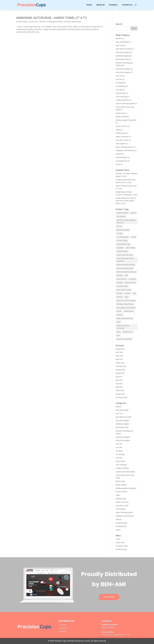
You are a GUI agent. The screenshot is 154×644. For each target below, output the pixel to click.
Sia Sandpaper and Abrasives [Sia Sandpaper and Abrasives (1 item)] (126, 308)
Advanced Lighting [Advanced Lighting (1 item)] (122, 213)
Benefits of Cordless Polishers (127, 173)
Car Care (119, 76)
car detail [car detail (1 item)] (120, 233)
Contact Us (127, 5)
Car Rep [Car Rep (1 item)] (133, 237)
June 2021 (119, 380)
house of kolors (121, 126)
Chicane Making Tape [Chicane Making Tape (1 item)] (123, 244)
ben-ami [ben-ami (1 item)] (119, 226)
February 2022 (121, 366)
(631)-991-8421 (108, 627)
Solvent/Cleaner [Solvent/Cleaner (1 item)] (129, 311)
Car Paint (119, 90)
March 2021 (120, 390)
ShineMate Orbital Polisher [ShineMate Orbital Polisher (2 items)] (125, 304)
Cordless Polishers (122, 100)
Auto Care (119, 45)
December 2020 (122, 397)
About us (63, 628)
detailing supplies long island (126, 120)
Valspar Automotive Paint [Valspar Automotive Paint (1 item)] (125, 318)
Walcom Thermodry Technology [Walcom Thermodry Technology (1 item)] (123, 327)
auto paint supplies (123, 52)
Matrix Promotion (122, 137)
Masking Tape (121, 133)
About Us (101, 5)
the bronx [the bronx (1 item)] (120, 315)
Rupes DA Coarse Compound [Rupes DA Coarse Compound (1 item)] (126, 301)
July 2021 (119, 377)
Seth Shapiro (23, 22)
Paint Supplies (121, 144)
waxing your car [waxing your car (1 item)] (128, 332)
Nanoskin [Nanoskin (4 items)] (120, 293)
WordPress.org (121, 549)
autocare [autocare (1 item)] (133, 213)
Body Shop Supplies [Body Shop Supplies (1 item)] (123, 230)
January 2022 (120, 370)
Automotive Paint (122, 59)
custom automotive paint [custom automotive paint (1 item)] (125, 255)
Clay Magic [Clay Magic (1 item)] (120, 248)
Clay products (76, 22)
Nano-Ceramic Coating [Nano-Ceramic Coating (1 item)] (124, 290)
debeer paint (120, 113)
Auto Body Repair (122, 42)
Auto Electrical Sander (124, 49)
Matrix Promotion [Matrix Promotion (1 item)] (130, 283)
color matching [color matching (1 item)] (130, 248)
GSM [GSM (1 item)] (126, 275)
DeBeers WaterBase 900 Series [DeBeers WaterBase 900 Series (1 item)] (126, 272)
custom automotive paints (125, 103)
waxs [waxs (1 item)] (118, 335)
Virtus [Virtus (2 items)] (118, 322)
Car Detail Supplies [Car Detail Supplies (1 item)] (123, 237)
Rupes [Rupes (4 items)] (127, 297)
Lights (118, 130)
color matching (121, 97)
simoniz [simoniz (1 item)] (119, 311)
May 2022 (119, 356)
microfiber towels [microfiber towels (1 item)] (122, 286)
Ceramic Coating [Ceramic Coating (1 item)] (122, 241)
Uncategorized (121, 161)
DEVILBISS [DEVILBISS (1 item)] (120, 275)
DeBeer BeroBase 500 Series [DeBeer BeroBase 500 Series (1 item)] (126, 265)
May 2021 (119, 384)
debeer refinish (121, 117)
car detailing (120, 86)
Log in (118, 539)
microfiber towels (122, 140)
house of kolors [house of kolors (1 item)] (122, 279)
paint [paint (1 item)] (134, 293)
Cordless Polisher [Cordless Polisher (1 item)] (122, 251)
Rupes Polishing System (124, 147)
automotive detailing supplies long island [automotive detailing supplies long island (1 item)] (126, 221)
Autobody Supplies (122, 56)
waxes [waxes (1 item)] (119, 332)
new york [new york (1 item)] (128, 293)
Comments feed (122, 546)
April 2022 (119, 359)
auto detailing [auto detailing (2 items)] (121, 216)
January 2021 (120, 394)
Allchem (119, 38)
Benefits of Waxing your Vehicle (51, 22)
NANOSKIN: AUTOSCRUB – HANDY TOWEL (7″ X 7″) (51, 18)
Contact (62, 625)
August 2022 (120, 349)
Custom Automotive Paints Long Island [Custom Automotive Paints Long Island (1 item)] (125, 260)
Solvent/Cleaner (121, 157)
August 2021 (120, 373)
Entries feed (120, 542)
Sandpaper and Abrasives (125, 150)
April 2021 (119, 387)
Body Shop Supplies (123, 69)
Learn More (109, 597)
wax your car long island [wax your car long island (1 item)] (124, 339)
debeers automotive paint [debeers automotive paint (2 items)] (125, 268)
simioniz (119, 154)
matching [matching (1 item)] (120, 283)
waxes (118, 164)
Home (89, 5)
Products (113, 5)
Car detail (67, 22)
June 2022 (119, 352)
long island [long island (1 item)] (132, 279)
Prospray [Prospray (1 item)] (120, 297)
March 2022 (120, 363)
